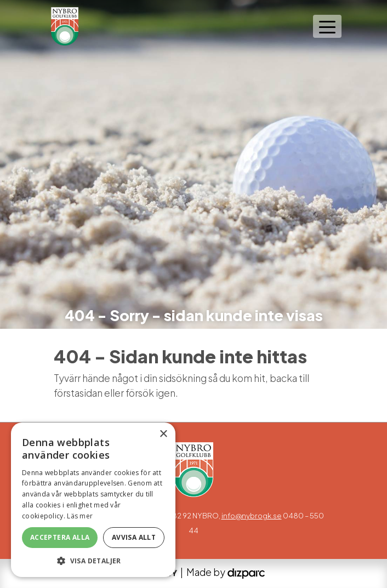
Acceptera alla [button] (60, 537)
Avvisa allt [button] (134, 537)
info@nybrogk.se (252, 515)
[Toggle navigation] (327, 26)
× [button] (163, 434)
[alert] (93, 500)
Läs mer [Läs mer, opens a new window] (80, 516)
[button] (93, 561)
